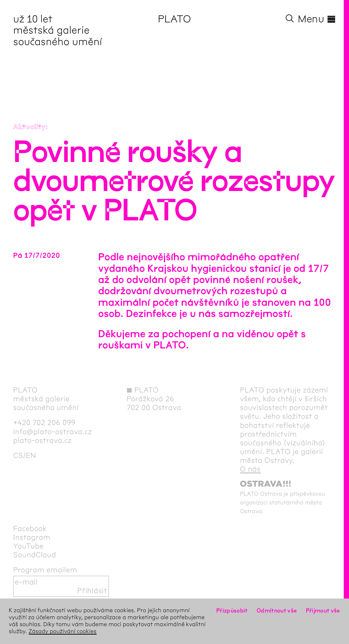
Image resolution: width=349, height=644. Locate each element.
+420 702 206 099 (44, 423)
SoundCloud (35, 555)
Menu (317, 19)
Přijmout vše (323, 611)
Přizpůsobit (232, 611)
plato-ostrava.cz (43, 441)
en (31, 456)
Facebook (30, 529)
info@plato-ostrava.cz (53, 432)
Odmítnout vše (277, 611)
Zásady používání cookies (63, 632)
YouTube (29, 546)
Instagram (32, 537)
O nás (250, 469)
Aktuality (30, 127)
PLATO (174, 19)
